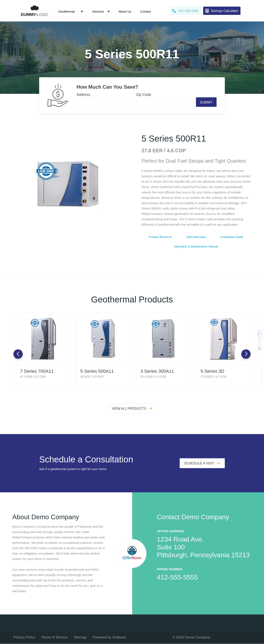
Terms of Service (55, 637)
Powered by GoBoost (109, 637)
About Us (125, 11)
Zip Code (144, 95)
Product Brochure (160, 237)
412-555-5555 (177, 577)
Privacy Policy (24, 637)
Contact (146, 11)
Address (83, 95)
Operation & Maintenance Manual (196, 247)
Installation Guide (232, 237)
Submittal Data (196, 237)
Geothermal (66, 11)
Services (98, 11)
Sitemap (80, 637)
